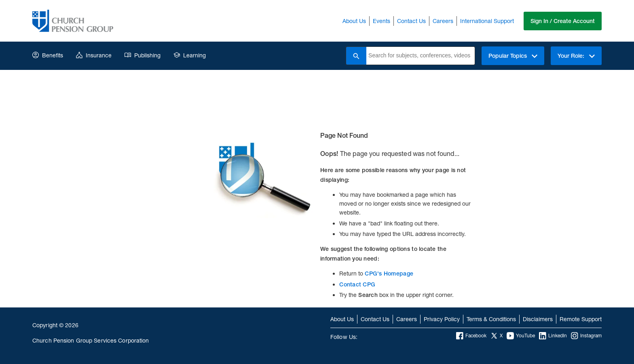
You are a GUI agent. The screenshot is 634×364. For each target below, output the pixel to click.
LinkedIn (553, 336)
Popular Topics (513, 56)
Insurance (94, 55)
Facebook (471, 336)
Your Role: (576, 56)
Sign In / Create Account (563, 21)
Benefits (48, 55)
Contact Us (411, 21)
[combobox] (421, 56)
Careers (443, 21)
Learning (190, 55)
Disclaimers (538, 319)
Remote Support (581, 319)
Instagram (586, 336)
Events (381, 21)
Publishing (143, 55)
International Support (487, 21)
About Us (354, 21)
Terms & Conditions (491, 319)
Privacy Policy (442, 319)
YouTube (521, 336)
